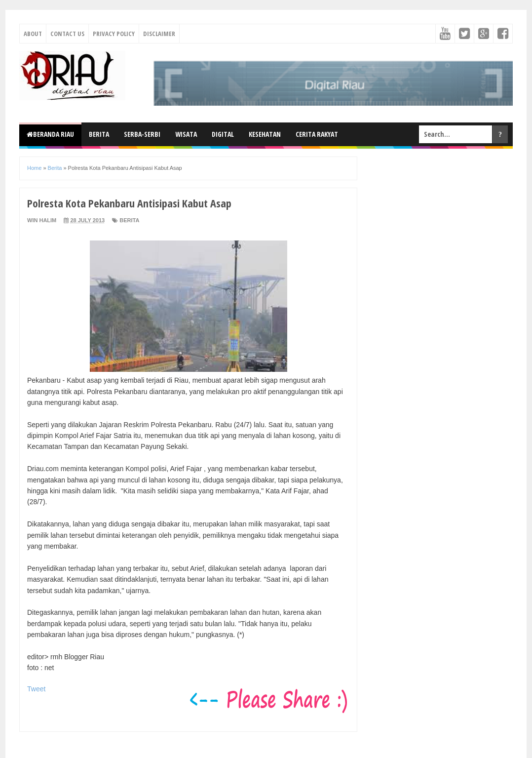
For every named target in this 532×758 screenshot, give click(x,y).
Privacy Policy (114, 34)
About (33, 34)
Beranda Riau (50, 134)
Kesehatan (265, 134)
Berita (99, 134)
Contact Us (67, 34)
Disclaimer (159, 34)
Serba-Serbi (142, 134)
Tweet (36, 689)
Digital (223, 134)
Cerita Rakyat (317, 134)
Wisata (186, 134)
